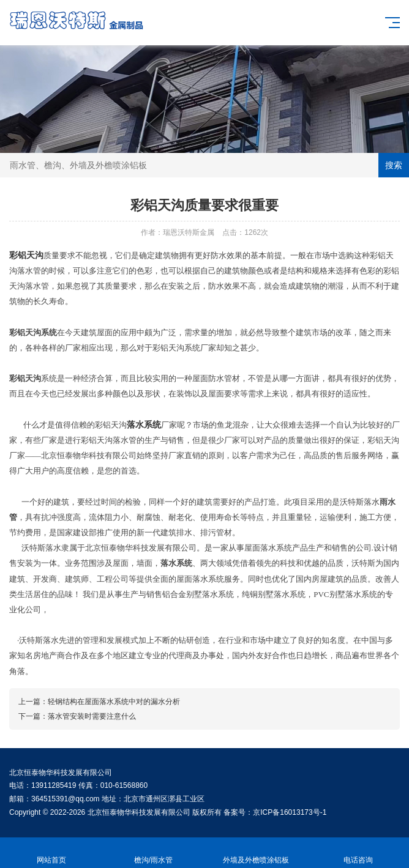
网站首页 (51, 853)
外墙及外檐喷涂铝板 (256, 853)
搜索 (394, 165)
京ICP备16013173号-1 (290, 812)
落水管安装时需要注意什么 (92, 716)
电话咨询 (358, 853)
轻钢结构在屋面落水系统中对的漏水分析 (114, 702)
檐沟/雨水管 (153, 853)
